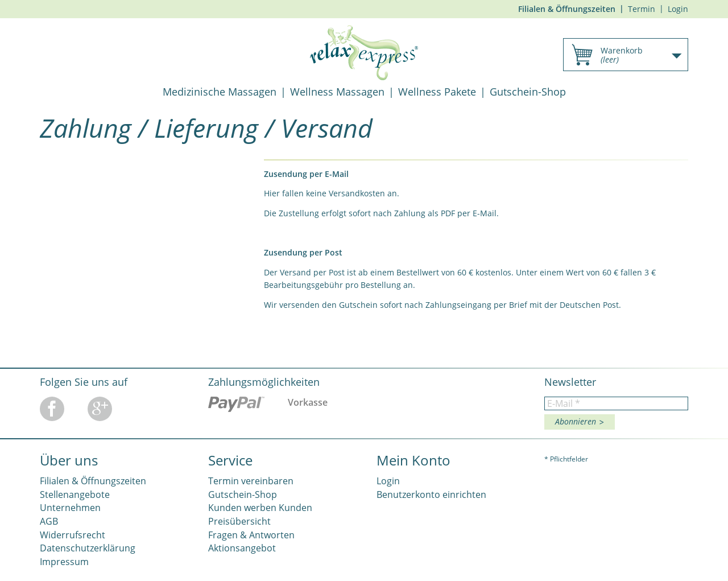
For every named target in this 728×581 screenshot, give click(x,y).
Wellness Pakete (437, 92)
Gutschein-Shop (528, 92)
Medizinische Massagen (220, 92)
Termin (642, 9)
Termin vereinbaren (251, 481)
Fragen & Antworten (251, 535)
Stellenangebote (75, 495)
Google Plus (100, 409)
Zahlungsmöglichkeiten (264, 382)
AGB (49, 521)
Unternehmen (70, 508)
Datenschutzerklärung (88, 548)
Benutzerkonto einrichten (431, 495)
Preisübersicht (239, 521)
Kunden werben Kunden (260, 508)
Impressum (64, 562)
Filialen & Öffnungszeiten (567, 9)
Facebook (52, 409)
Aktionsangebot (242, 548)
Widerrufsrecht (73, 535)
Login (678, 9)
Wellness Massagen (337, 92)
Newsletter (570, 382)
